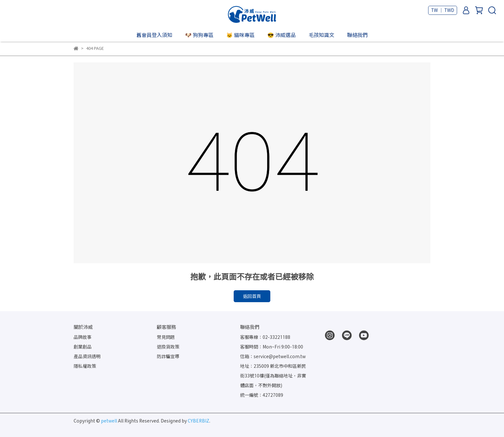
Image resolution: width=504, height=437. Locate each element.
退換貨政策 (168, 347)
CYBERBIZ (198, 421)
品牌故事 (83, 337)
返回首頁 (252, 296)
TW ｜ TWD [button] (443, 10)
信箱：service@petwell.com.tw (273, 356)
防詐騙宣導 (168, 356)
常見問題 (166, 337)
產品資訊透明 (87, 356)
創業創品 (83, 347)
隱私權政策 (85, 366)
